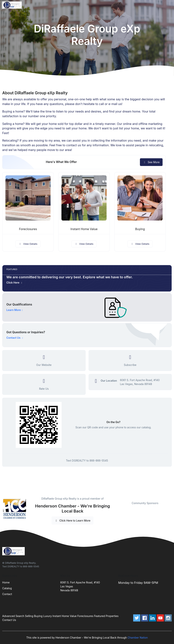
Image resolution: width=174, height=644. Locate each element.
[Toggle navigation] (168, 5)
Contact (7, 594)
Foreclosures (28, 229)
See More (151, 162)
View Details (28, 244)
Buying (140, 229)
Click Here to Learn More (73, 521)
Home (6, 582)
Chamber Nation (138, 638)
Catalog (7, 588)
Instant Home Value (84, 229)
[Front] (13, 5)
